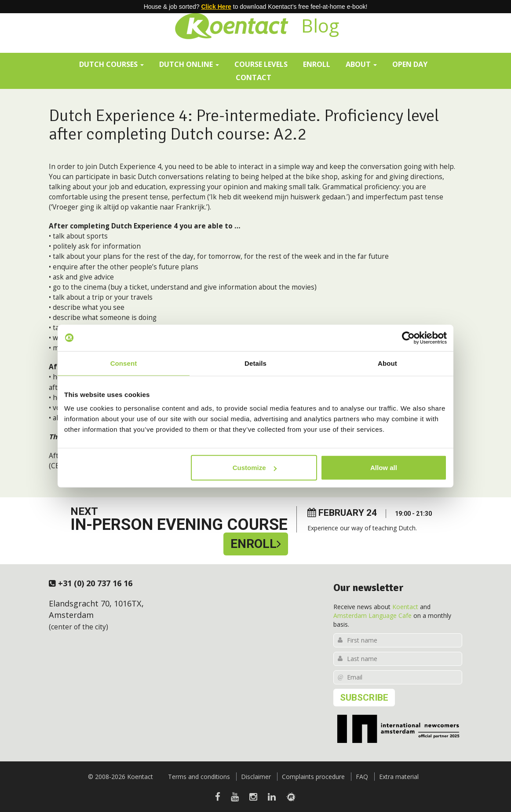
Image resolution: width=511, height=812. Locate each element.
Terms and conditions (199, 777)
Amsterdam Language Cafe (372, 615)
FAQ (362, 777)
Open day (410, 64)
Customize (255, 468)
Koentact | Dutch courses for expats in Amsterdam (231, 24)
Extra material (399, 777)
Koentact (405, 607)
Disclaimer (256, 777)
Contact (254, 77)
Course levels (261, 64)
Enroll (317, 64)
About (361, 64)
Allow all (384, 468)
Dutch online (189, 64)
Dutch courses (111, 64)
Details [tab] (255, 363)
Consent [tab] (124, 363)
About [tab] (387, 363)
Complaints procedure (313, 777)
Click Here (216, 7)
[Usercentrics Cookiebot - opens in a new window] (408, 338)
